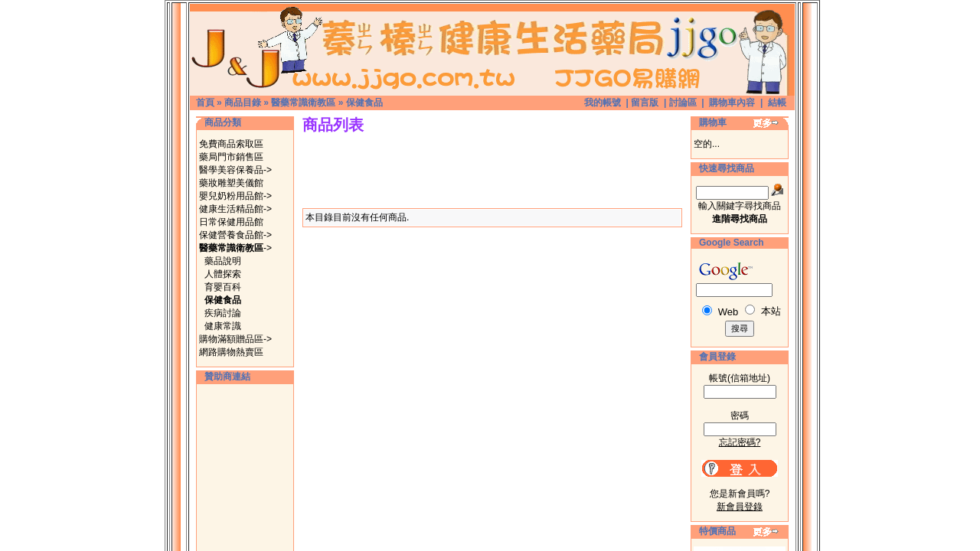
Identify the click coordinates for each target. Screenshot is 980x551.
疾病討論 (223, 313)
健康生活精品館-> (235, 209)
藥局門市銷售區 (231, 157)
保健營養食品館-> (235, 235)
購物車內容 (732, 103)
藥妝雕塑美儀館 (231, 183)
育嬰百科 (223, 287)
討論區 (683, 103)
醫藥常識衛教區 (303, 103)
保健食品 (364, 103)
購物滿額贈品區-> (235, 339)
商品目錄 (243, 103)
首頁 (205, 103)
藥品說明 (223, 261)
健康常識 (223, 326)
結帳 (777, 103)
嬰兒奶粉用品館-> (235, 196)
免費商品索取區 (231, 144)
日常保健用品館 (231, 222)
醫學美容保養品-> (235, 170)
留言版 (645, 103)
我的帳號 (603, 103)
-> (235, 248)
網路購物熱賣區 (231, 352)
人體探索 (223, 274)
